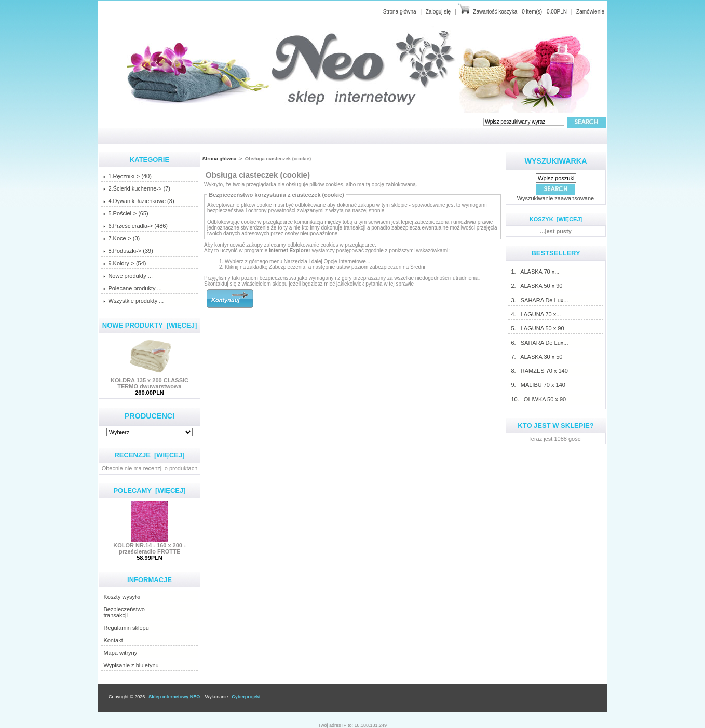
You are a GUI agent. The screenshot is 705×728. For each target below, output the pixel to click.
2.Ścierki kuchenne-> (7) (137, 188)
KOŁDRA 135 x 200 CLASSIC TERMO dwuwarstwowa (150, 381)
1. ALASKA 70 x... (535, 272)
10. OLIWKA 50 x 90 (538, 399)
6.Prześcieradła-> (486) (135, 226)
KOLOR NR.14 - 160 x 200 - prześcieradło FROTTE (149, 546)
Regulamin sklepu (126, 628)
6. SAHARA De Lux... (539, 343)
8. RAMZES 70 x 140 (539, 371)
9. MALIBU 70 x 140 (538, 385)
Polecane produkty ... (132, 288)
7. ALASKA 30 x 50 (536, 357)
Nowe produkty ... (128, 276)
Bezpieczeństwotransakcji (124, 612)
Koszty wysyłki (122, 597)
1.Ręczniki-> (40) (127, 176)
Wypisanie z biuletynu (131, 665)
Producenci (150, 416)
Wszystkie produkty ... (133, 301)
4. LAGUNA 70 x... (535, 314)
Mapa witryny (120, 653)
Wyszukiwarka (556, 161)
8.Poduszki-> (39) (128, 251)
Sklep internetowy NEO (174, 697)
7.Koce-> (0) (121, 238)
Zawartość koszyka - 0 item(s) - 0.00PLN (520, 12)
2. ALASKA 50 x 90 (536, 286)
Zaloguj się (438, 12)
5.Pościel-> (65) (126, 213)
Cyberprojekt (246, 697)
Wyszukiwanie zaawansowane (555, 198)
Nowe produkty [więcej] (150, 325)
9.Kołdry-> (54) (125, 263)
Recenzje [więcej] (149, 455)
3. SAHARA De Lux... (539, 300)
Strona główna (400, 12)
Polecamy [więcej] (149, 490)
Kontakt (113, 640)
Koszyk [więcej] (556, 219)
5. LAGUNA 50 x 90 (537, 328)
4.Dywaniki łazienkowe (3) (139, 201)
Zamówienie (590, 12)
